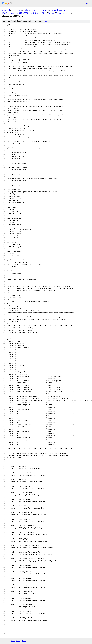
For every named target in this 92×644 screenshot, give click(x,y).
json (88, 641)
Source (51, 13)
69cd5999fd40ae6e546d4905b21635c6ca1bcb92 (23, 13)
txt (83, 641)
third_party (17, 10)
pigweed (6, 10)
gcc (69, 13)
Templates (61, 13)
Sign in (88, 3)
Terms (24, 641)
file (45, 21)
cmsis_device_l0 (58, 10)
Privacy (18, 641)
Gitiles (13, 641)
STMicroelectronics (40, 10)
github (27, 10)
